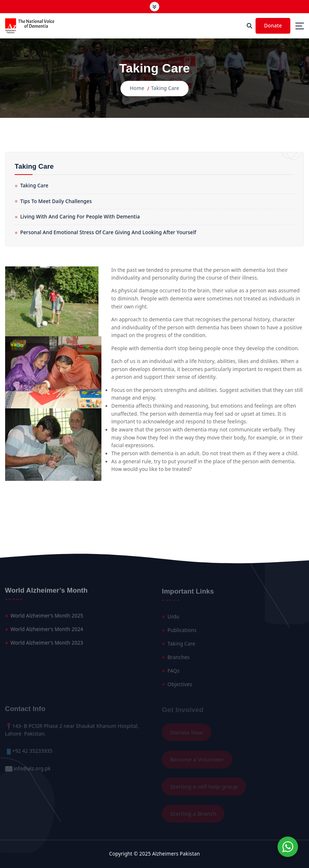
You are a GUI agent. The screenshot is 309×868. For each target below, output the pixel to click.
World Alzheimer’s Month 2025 (47, 618)
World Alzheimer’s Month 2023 (47, 645)
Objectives (180, 686)
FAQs (174, 673)
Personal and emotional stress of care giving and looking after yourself (108, 232)
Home (137, 88)
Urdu (174, 619)
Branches (179, 659)
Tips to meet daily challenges (56, 201)
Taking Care (165, 88)
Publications (182, 633)
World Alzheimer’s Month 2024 (47, 632)
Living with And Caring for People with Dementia (80, 217)
